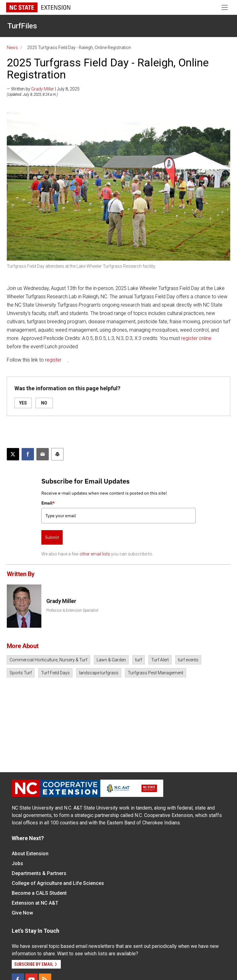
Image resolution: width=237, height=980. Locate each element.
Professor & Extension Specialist (72, 610)
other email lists (95, 554)
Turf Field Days (55, 673)
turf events (188, 660)
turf (139, 660)
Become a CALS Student (39, 893)
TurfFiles (22, 26)
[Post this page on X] (13, 454)
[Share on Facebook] (28, 454)
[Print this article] (57, 454)
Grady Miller (43, 89)
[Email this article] (43, 454)
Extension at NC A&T (35, 903)
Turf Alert (160, 660)
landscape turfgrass (99, 673)
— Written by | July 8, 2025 (43, 89)
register (53, 360)
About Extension (30, 854)
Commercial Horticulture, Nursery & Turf (48, 660)
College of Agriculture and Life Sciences (58, 883)
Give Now (22, 913)
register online (196, 338)
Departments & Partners (39, 873)
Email (48, 503)
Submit (52, 537)
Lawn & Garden (111, 660)
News (12, 48)
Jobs (17, 863)
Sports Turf (21, 673)
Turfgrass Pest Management (156, 673)
